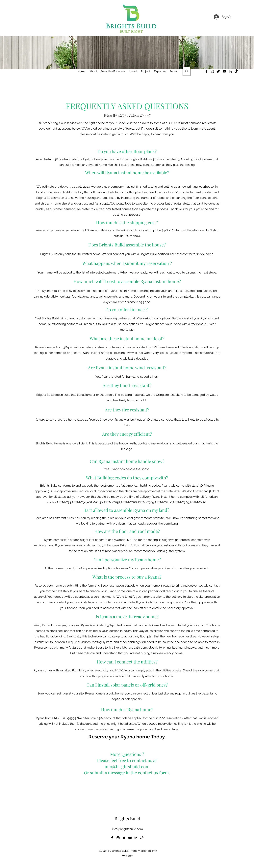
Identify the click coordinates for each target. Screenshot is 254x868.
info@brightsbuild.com (128, 829)
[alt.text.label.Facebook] (206, 71)
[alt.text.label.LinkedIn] (230, 71)
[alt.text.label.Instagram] (212, 71)
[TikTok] (236, 71)
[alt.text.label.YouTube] (224, 71)
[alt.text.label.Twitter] (218, 71)
